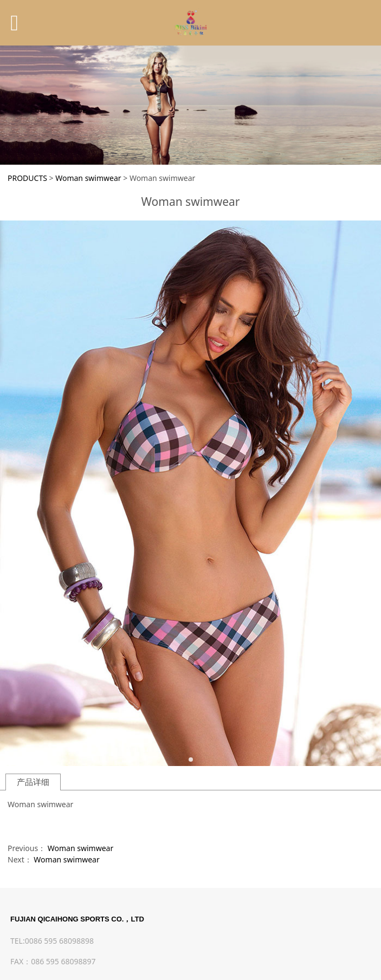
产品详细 (33, 782)
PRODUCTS (27, 178)
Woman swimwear (88, 178)
